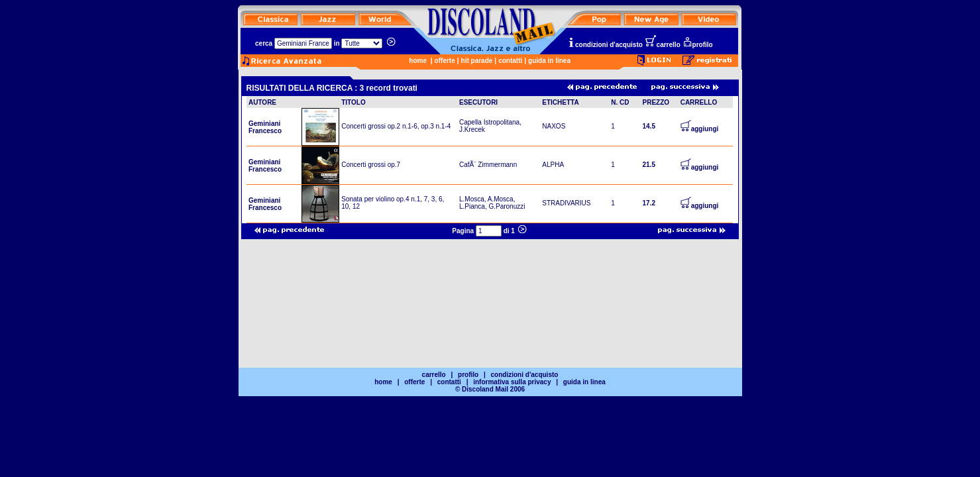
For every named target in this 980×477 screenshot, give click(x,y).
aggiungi (700, 129)
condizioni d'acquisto (605, 45)
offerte (445, 61)
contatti (510, 61)
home (418, 61)
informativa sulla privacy (512, 382)
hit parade (477, 61)
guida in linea (549, 61)
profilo (698, 45)
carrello (663, 45)
